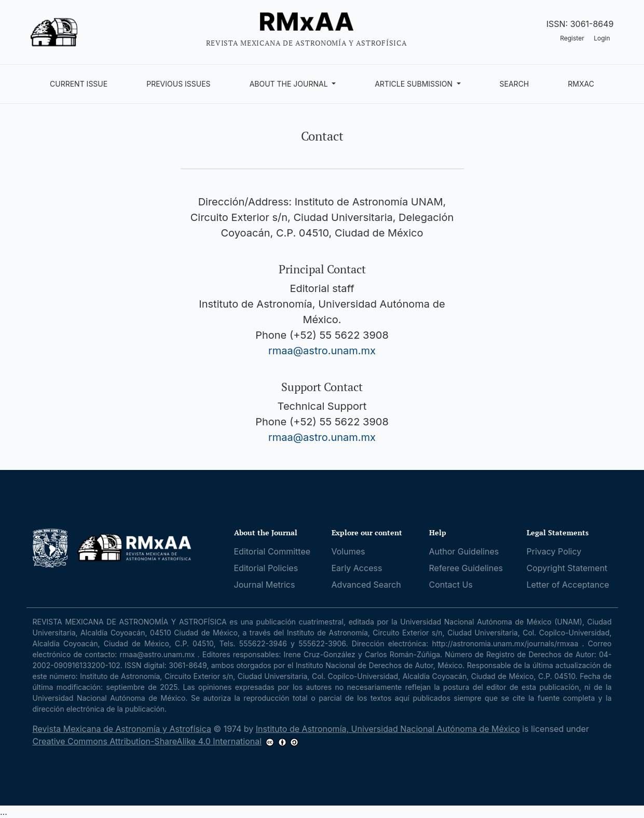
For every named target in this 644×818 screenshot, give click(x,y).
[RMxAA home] (134, 547)
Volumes (348, 551)
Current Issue (79, 84)
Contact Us (451, 585)
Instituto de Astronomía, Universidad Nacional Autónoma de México (388, 729)
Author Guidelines (464, 551)
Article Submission (415, 84)
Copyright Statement (567, 568)
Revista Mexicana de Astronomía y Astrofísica (122, 729)
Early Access (357, 568)
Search (515, 84)
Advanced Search (366, 585)
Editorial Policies (266, 568)
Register (572, 38)
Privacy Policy (554, 551)
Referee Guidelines (466, 568)
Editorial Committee (272, 551)
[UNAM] (51, 548)
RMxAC (581, 84)
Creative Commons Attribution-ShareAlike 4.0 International (147, 741)
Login (602, 38)
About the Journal (290, 84)
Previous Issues (178, 84)
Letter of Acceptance (568, 585)
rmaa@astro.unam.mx (322, 351)
